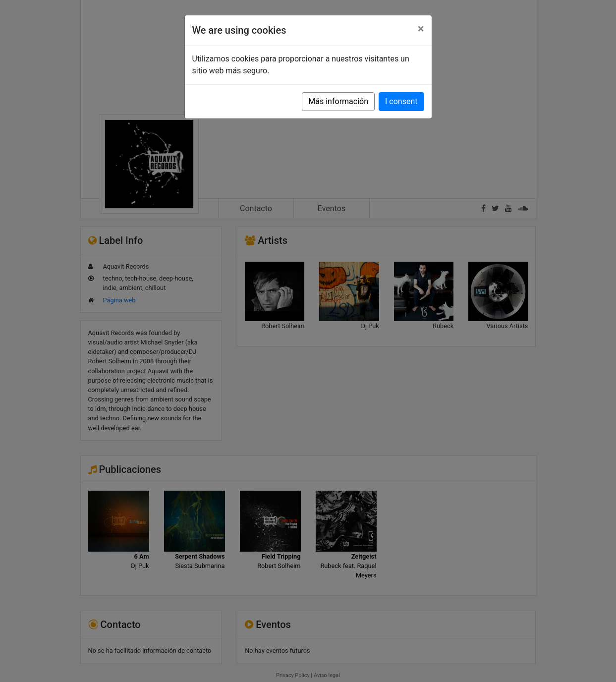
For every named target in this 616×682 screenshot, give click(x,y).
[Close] (421, 29)
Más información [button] (338, 101)
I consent (401, 101)
